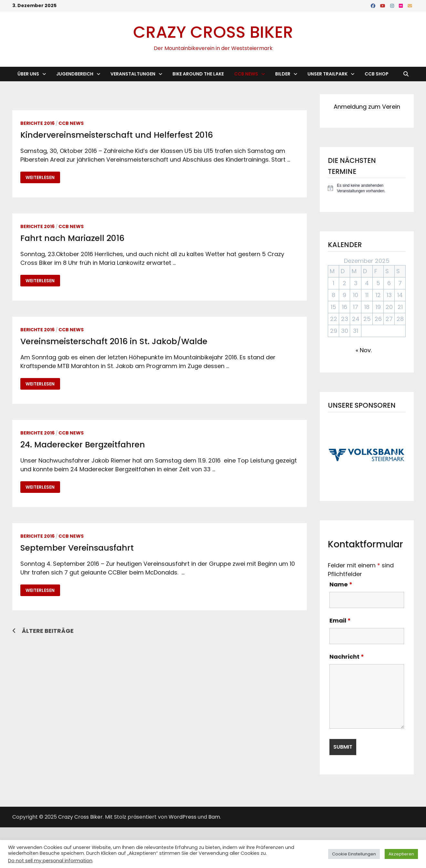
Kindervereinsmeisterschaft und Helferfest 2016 (117, 135)
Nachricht (347, 657)
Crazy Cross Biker (213, 32)
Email (340, 620)
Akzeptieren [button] (401, 854)
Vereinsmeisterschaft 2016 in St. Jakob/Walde (114, 341)
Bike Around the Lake (198, 74)
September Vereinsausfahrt (77, 548)
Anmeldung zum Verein (367, 107)
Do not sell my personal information (50, 861)
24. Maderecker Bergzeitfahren (83, 445)
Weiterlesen (43, 178)
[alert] (367, 188)
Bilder (283, 74)
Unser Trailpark (327, 74)
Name (341, 584)
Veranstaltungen (133, 74)
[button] (367, 455)
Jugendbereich (75, 74)
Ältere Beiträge (48, 631)
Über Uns (28, 74)
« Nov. (364, 350)
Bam (214, 817)
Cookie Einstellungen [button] (354, 854)
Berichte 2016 (37, 123)
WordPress (182, 817)
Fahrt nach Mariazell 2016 (72, 238)
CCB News (246, 74)
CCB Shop (377, 74)
